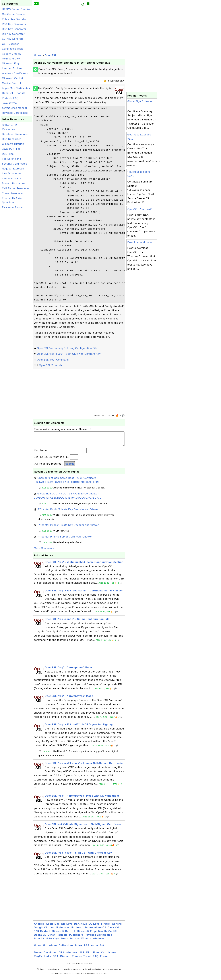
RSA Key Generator (14, 24)
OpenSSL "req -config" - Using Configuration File (67, 348)
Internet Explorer (12, 68)
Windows (99, 942)
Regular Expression (14, 169)
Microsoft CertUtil (13, 78)
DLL (89, 956)
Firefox (106, 927)
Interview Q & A (12, 179)
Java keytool (10, 103)
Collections (66, 949)
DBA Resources (12, 139)
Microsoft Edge (11, 64)
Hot (45, 949)
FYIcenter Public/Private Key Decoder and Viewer (68, 512)
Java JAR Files (11, 149)
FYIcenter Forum (12, 207)
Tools (64, 942)
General (117, 927)
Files (96, 956)
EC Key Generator (13, 39)
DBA (61, 956)
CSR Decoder (10, 44)
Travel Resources (13, 193)
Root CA (39, 942)
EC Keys (94, 927)
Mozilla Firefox (11, 59)
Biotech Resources (14, 183)
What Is (86, 942)
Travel (87, 959)
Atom (94, 949)
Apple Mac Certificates (16, 88)
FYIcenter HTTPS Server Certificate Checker (65, 540)
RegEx (38, 959)
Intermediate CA (96, 931)
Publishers (76, 938)
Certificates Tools (13, 49)
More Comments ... (46, 551)
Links (47, 959)
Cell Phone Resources (16, 188)
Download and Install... (142, 242)
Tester (38, 956)
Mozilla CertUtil (12, 83)
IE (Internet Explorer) (70, 931)
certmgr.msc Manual (14, 108)
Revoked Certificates (15, 113)
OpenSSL (51, 55)
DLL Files (8, 154)
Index (79, 949)
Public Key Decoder (14, 19)
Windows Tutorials (13, 144)
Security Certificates (15, 164)
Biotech (65, 959)
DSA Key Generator (14, 29)
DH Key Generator (13, 34)
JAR (82, 956)
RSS (87, 949)
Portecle (62, 938)
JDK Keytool (42, 934)
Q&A (56, 959)
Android (39, 927)
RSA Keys (53, 942)
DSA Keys (81, 927)
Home (38, 55)
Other (51, 938)
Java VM (113, 931)
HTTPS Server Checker (16, 9)
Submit (70, 467)
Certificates (109, 956)
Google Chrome (12, 54)
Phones (77, 959)
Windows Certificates (15, 73)
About (53, 949)
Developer (50, 956)
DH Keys (67, 927)
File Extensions (12, 159)
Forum (104, 959)
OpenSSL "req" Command (53, 360)
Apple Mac (53, 927)
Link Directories (12, 174)
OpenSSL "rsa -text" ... (141, 209)
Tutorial (75, 942)
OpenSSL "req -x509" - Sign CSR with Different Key (69, 354)
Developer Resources (15, 134)
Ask (102, 949)
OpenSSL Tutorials (14, 93)
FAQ (96, 959)
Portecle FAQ (10, 98)
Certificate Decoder (14, 14)
